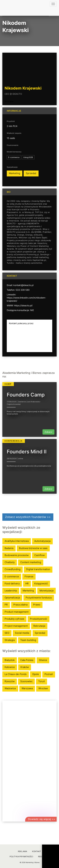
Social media (22, 633)
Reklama (22, 851)
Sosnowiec (26, 681)
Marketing (15, 173)
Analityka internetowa (17, 541)
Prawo (37, 605)
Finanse (29, 576)
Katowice (10, 667)
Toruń (42, 681)
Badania (9, 548)
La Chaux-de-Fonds (16, 674)
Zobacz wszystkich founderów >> (28, 517)
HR (27, 583)
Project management (16, 626)
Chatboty (10, 562)
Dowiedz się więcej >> (42, 819)
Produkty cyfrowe (14, 619)
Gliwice (43, 660)
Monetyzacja (46, 591)
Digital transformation (38, 569)
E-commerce (12, 576)
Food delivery (12, 583)
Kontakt (37, 851)
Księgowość (41, 583)
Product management (17, 612)
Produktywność (39, 619)
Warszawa (27, 688)
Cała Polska (27, 660)
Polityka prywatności (21, 857)
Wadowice (10, 688)
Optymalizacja (12, 598)
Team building (28, 640)
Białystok (10, 660)
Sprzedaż (31, 173)
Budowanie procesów (17, 555)
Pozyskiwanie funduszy (39, 598)
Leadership (11, 591)
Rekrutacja (39, 626)
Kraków (25, 667)
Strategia (10, 640)
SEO (7, 633)
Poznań (49, 674)
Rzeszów (10, 681)
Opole (36, 674)
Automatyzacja (42, 541)
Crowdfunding (13, 569)
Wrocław (9, 101)
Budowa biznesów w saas (33, 548)
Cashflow (39, 555)
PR (6, 605)
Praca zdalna (20, 605)
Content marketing (31, 562)
